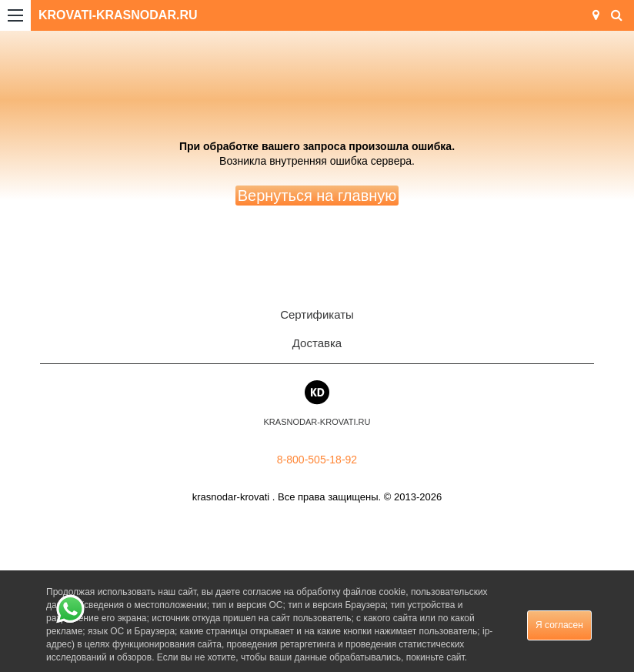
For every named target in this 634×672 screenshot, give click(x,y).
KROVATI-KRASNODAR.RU (118, 15)
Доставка (317, 343)
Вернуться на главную (317, 196)
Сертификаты (317, 314)
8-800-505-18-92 (317, 460)
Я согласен (559, 625)
